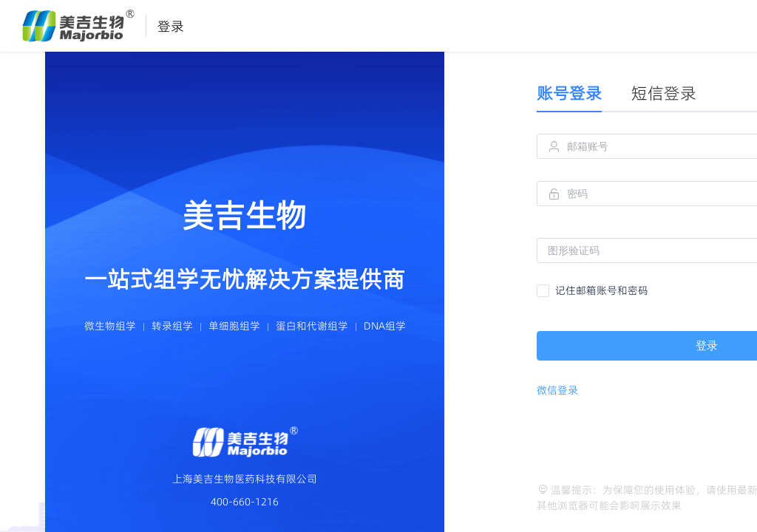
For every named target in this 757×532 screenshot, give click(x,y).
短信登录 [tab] (664, 93)
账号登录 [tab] (569, 93)
